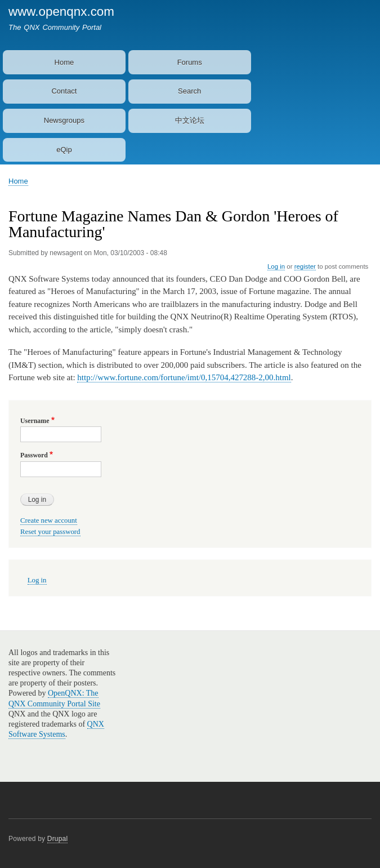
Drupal (58, 839)
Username (35, 421)
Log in (276, 266)
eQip (64, 150)
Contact (64, 91)
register (305, 266)
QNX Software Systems (56, 729)
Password (34, 455)
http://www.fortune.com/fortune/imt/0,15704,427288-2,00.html (184, 377)
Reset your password (50, 532)
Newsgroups (64, 120)
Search (189, 91)
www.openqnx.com (61, 12)
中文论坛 (190, 120)
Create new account (49, 520)
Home (64, 62)
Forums (190, 62)
